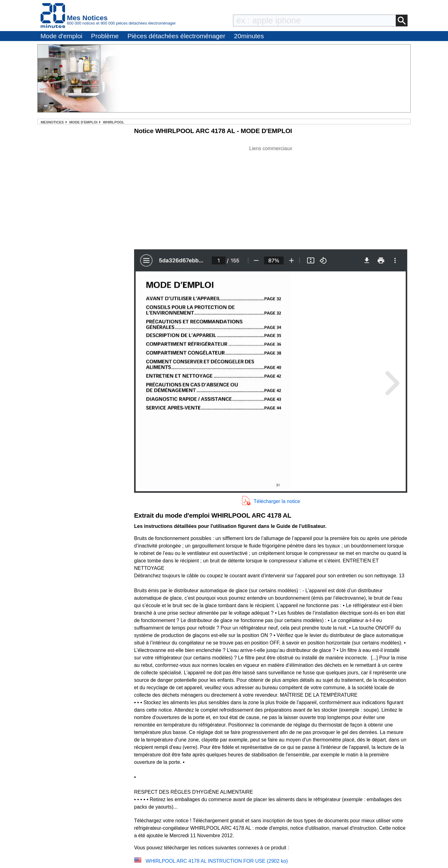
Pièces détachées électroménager (176, 36)
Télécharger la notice (277, 501)
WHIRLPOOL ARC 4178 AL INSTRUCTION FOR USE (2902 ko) (217, 861)
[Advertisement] (271, 196)
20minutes (249, 36)
